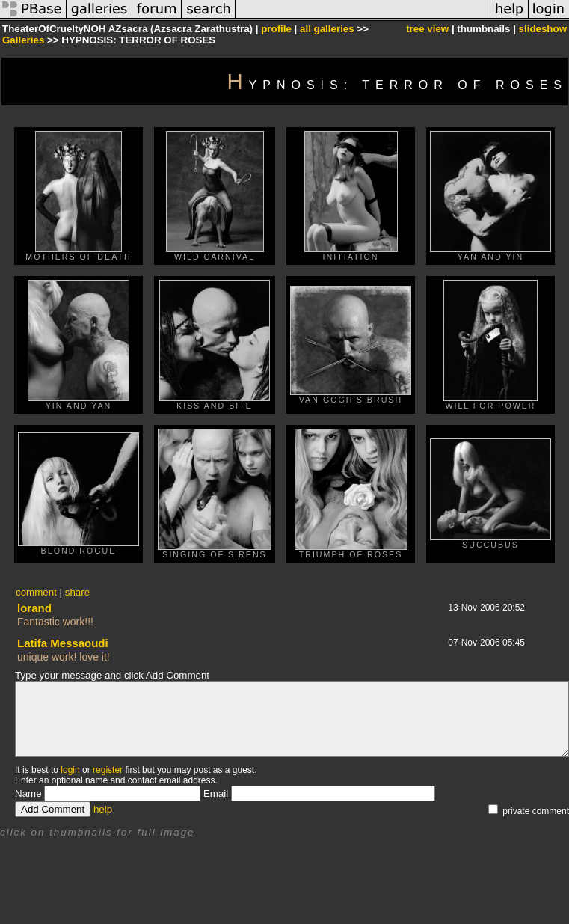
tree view (427, 29)
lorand (34, 608)
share (77, 592)
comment (36, 592)
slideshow (543, 29)
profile (276, 29)
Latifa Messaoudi (63, 643)
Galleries (23, 40)
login (70, 770)
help (103, 809)
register (108, 770)
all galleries (327, 29)
